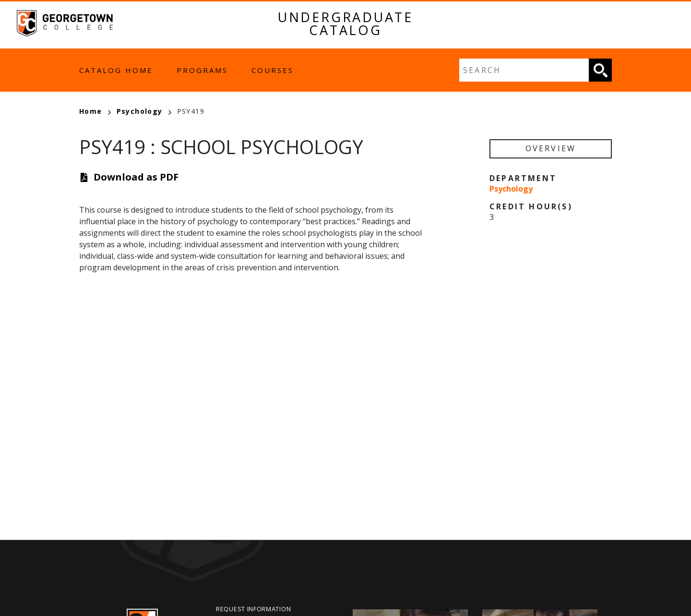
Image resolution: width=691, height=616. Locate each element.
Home (95, 111)
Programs (202, 70)
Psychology (144, 111)
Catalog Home (116, 70)
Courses (273, 70)
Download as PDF (136, 177)
